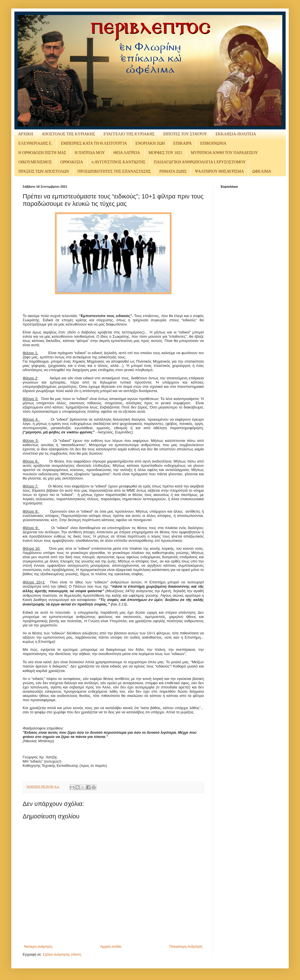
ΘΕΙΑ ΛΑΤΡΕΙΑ (127, 153)
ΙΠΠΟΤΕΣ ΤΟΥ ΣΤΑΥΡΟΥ (185, 134)
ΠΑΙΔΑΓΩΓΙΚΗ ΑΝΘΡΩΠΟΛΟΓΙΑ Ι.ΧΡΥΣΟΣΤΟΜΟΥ (200, 162)
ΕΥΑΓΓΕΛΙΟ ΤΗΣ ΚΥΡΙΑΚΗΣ (129, 134)
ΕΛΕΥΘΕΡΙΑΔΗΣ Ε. (35, 143)
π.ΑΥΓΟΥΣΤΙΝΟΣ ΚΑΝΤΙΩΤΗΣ (118, 162)
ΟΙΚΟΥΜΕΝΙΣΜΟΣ (35, 162)
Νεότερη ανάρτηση (38, 947)
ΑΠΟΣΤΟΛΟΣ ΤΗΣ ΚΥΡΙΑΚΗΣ (68, 134)
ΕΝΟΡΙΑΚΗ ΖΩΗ (150, 143)
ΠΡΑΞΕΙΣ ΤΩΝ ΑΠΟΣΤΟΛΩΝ (44, 171)
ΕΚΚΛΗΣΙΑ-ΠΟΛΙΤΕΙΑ (236, 134)
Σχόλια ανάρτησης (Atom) (62, 955)
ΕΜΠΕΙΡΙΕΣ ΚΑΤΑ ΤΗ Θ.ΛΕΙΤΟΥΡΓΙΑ (94, 143)
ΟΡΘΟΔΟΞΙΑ (72, 162)
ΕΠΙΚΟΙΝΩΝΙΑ (213, 143)
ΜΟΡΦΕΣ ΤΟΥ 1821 (165, 153)
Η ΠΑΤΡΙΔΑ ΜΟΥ (90, 153)
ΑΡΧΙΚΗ (26, 134)
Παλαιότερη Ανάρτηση (186, 947)
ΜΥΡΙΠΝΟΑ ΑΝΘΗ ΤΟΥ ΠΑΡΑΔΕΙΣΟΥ (224, 153)
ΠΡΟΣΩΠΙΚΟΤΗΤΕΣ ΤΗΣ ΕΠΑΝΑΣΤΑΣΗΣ (114, 171)
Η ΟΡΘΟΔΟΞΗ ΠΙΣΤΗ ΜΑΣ (42, 153)
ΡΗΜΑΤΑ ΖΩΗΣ (173, 171)
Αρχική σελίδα (111, 947)
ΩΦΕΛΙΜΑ (262, 171)
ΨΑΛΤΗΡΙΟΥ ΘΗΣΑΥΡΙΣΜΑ (219, 171)
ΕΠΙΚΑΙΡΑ (183, 143)
